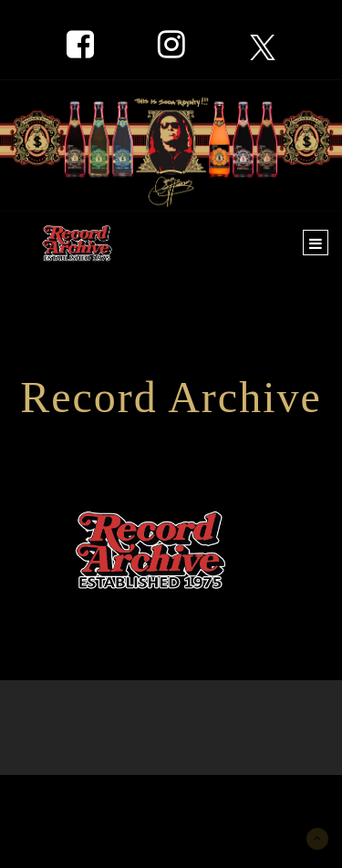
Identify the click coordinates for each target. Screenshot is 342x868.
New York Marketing (102, 802)
